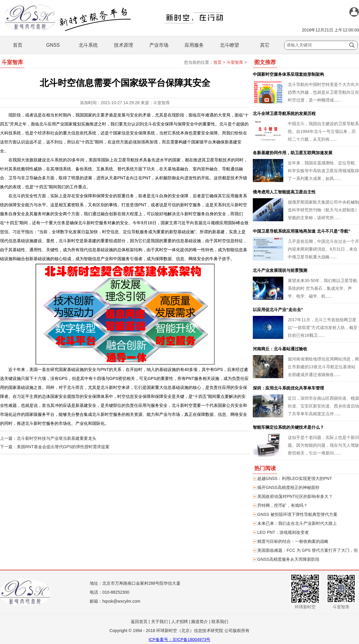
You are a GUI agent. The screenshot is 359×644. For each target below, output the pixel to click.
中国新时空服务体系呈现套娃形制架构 (288, 74)
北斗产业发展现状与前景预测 (280, 270)
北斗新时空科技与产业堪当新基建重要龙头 (57, 438)
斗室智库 (235, 62)
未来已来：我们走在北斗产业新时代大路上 (297, 523)
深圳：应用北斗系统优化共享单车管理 (288, 388)
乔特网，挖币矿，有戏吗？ (282, 505)
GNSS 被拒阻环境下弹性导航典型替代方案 (297, 514)
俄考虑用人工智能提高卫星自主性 (284, 192)
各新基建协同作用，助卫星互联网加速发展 (293, 153)
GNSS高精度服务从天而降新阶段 (288, 559)
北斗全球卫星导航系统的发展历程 (284, 113)
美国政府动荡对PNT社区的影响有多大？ (295, 496)
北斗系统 (88, 45)
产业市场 (159, 45)
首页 (18, 45)
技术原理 (124, 45)
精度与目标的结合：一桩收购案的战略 (293, 541)
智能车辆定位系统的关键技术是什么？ (288, 427)
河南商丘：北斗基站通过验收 (280, 349)
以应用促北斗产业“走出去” (278, 310)
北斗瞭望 (229, 45)
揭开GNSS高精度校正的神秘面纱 (288, 487)
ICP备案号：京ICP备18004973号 (180, 640)
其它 (265, 45)
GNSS (53, 45)
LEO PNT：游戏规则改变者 (283, 532)
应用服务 (194, 45)
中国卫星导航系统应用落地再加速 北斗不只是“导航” (302, 231)
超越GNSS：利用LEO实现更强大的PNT (295, 478)
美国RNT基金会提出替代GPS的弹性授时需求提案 (63, 447)
